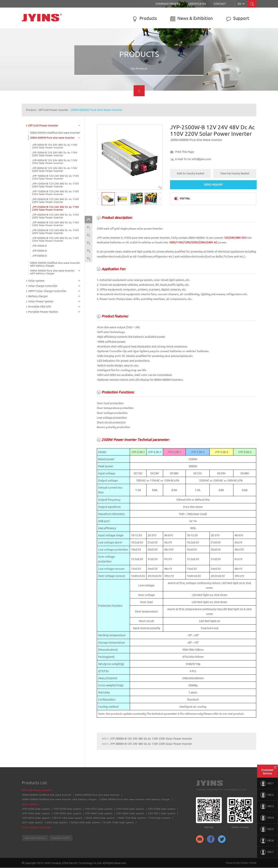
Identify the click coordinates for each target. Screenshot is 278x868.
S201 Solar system (32, 822)
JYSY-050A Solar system (36, 809)
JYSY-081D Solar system (36, 818)
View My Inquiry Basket (235, 173)
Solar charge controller (43, 286)
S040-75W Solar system (132, 818)
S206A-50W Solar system (85, 822)
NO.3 (267, 806)
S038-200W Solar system (100, 818)
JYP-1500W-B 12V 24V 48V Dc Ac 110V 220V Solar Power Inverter (55, 193)
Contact (220, 4)
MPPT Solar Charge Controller (47, 291)
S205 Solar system (57, 822)
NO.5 (267, 829)
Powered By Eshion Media (241, 863)
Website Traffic (61, 838)
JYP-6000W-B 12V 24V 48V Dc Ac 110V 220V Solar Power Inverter (55, 239)
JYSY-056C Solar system (36, 813)
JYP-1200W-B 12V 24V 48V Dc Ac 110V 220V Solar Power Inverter (55, 185)
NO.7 (267, 852)
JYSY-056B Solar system (161, 809)
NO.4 (267, 818)
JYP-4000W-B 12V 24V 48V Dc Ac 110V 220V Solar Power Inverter (55, 224)
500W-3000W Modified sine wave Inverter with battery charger (55, 264)
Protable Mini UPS (40, 306)
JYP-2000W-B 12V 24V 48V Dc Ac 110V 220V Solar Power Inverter (55, 200)
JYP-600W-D (40, 256)
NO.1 (267, 783)
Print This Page (185, 152)
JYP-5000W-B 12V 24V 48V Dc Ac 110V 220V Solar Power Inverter (55, 232)
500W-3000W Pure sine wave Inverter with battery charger (52, 272)
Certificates (197, 4)
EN (241, 4)
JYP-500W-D (40, 251)
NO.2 (267, 795)
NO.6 (267, 841)
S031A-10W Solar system (68, 818)
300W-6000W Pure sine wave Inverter (96, 110)
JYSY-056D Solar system (67, 813)
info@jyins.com (201, 159)
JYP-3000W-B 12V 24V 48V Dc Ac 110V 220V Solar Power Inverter (55, 216)
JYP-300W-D (40, 246)
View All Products (35, 838)
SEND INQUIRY (213, 185)
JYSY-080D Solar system (130, 813)
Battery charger (38, 296)
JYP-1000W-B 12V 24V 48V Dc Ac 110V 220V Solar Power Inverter (55, 177)
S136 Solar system (160, 818)
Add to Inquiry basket (191, 173)
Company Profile (168, 4)
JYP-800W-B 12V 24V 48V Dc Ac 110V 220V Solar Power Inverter (55, 169)
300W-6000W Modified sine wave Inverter (55, 133)
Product (31, 110)
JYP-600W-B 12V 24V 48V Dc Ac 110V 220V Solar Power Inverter (55, 162)
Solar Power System (41, 301)
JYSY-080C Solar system (99, 813)
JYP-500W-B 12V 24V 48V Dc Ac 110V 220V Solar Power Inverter (55, 154)
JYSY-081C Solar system (162, 813)
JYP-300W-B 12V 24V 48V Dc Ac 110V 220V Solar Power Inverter (55, 146)
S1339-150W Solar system (119, 822)
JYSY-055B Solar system (67, 809)
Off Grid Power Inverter (53, 110)
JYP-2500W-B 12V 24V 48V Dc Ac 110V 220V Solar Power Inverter (55, 208)
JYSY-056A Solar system (130, 809)
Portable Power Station (43, 312)
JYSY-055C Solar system (99, 809)
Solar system (36, 281)
